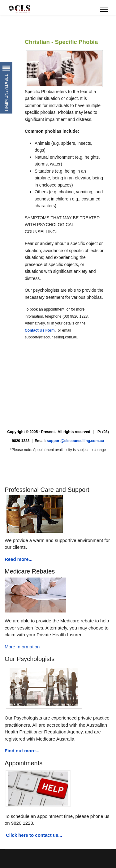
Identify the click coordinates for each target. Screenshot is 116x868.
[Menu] (104, 9)
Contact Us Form (40, 330)
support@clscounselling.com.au (75, 441)
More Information (22, 647)
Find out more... (22, 751)
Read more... (19, 559)
